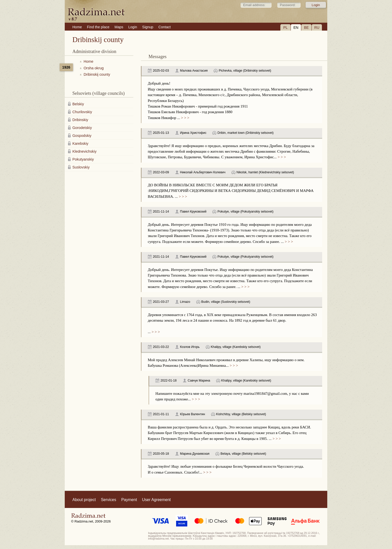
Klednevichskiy (84, 151)
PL (285, 28)
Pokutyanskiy (83, 159)
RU (317, 28)
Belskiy (78, 104)
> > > (185, 118)
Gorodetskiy (82, 128)
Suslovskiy (81, 167)
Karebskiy (80, 143)
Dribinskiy (80, 120)
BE (306, 28)
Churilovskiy (82, 112)
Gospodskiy (82, 136)
